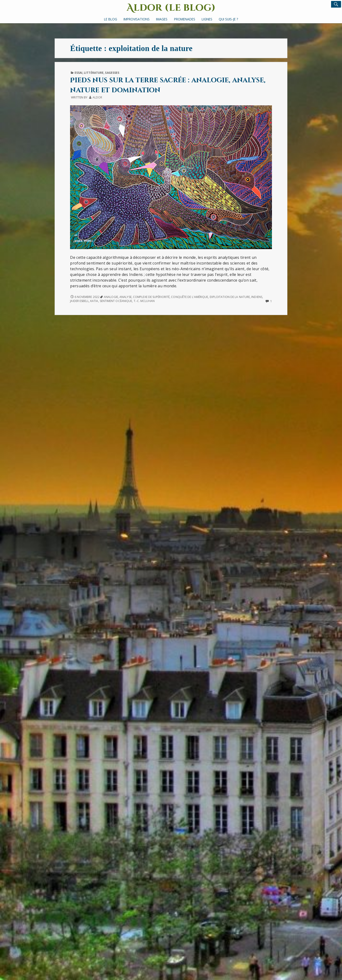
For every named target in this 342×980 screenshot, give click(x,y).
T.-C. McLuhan (144, 301)
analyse (126, 297)
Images (162, 19)
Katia (94, 301)
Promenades (185, 19)
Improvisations (137, 19)
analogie (111, 297)
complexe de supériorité (151, 297)
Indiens (257, 297)
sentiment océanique (116, 301)
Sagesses (112, 73)
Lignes (207, 19)
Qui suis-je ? (228, 19)
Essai (78, 73)
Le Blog (111, 19)
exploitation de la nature (230, 297)
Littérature (94, 73)
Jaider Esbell (79, 301)
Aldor (97, 97)
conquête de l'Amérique (190, 297)
